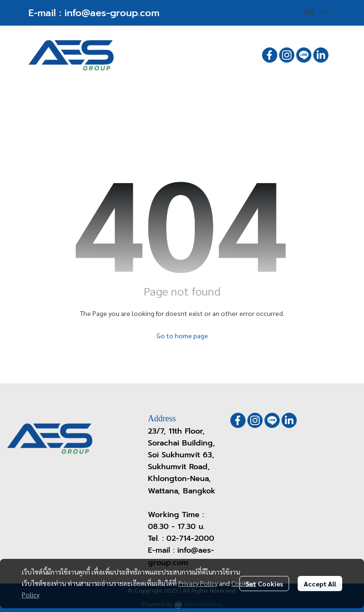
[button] (317, 13)
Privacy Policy (198, 583)
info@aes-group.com (112, 13)
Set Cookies (264, 584)
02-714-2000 (190, 538)
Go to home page (182, 335)
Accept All (320, 584)
